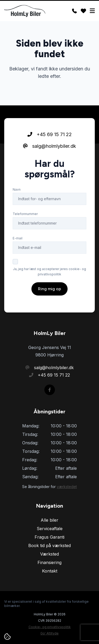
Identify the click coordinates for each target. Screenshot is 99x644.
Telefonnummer (25, 214)
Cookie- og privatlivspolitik (50, 627)
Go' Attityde (49, 633)
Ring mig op (49, 289)
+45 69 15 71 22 (50, 134)
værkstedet (67, 487)
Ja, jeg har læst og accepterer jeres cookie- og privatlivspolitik (49, 272)
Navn (17, 189)
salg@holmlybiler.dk (49, 146)
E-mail (18, 238)
